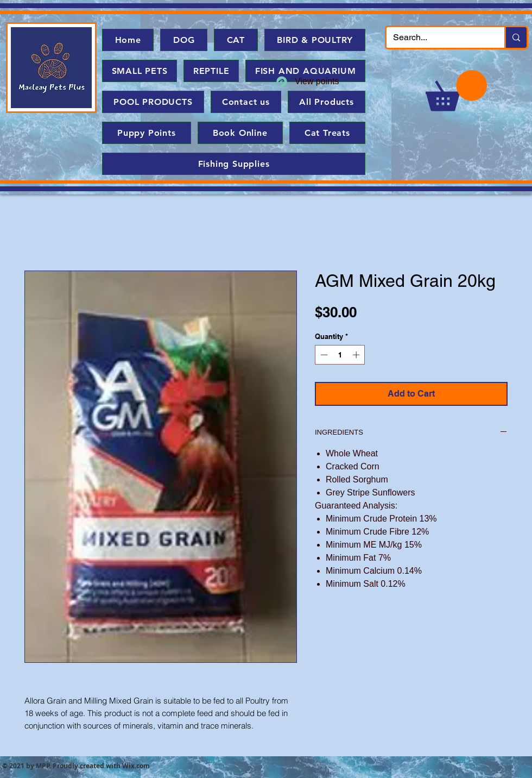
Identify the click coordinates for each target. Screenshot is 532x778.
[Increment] (357, 355)
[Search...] (437, 37)
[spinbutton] (340, 355)
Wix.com (136, 766)
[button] (456, 90)
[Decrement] (323, 355)
